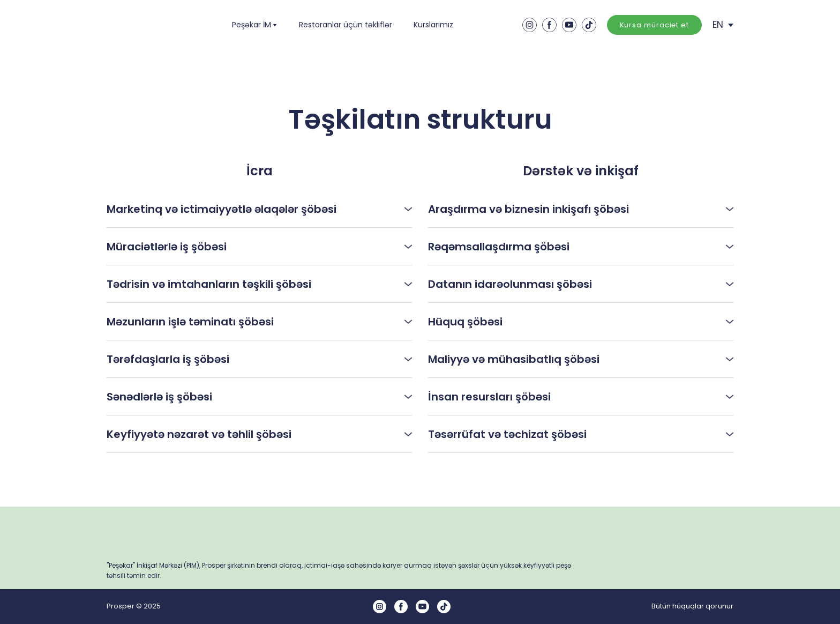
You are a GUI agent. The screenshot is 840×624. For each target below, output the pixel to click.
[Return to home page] (151, 25)
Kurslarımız (433, 25)
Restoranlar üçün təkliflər (346, 25)
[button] (530, 25)
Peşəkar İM (252, 25)
